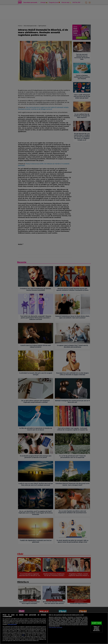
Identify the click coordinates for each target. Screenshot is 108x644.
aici (23, 635)
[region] (54, 628)
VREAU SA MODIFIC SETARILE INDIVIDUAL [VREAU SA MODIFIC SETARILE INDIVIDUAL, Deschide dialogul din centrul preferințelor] (96, 629)
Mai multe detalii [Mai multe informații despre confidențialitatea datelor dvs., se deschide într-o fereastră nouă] (12, 624)
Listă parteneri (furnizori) (55, 627)
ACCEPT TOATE (96, 623)
